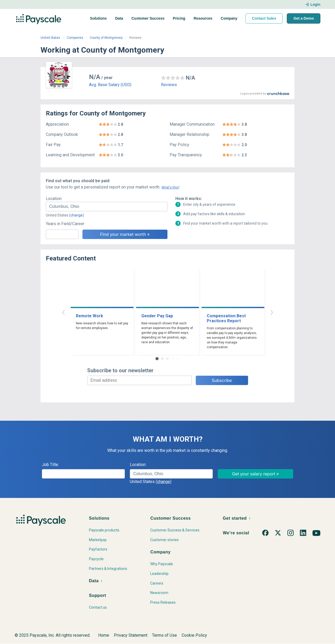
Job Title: (50, 465)
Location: (54, 199)
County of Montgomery (106, 38)
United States (50, 38)
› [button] (272, 312)
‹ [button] (63, 312)
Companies (75, 38)
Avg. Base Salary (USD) (110, 85)
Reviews (169, 85)
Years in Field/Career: (65, 224)
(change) (77, 215)
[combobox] (107, 207)
